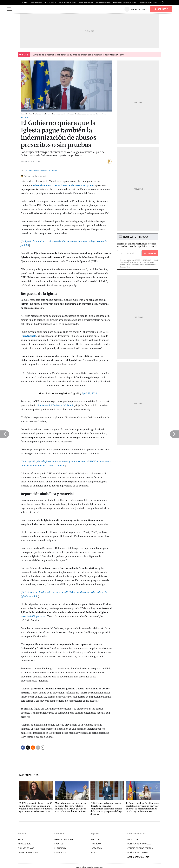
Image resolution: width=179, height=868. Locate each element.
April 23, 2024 (89, 393)
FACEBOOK (96, 844)
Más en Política (29, 775)
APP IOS (22, 839)
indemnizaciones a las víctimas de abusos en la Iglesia (63, 185)
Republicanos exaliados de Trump (125, 3)
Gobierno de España (49, 170)
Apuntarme (150, 253)
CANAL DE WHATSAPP (28, 853)
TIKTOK (94, 853)
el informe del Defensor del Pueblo (56, 405)
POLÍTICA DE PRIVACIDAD (139, 844)
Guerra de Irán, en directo (68, 3)
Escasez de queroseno (103, 3)
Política (24, 118)
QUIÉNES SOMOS (26, 848)
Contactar (59, 834)
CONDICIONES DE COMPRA (140, 848)
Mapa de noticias (50, 3)
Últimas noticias (36, 3)
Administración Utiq (138, 857)
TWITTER (95, 839)
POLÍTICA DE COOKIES (138, 853)
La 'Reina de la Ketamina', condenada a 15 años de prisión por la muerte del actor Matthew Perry (78, 55)
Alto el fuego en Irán (86, 3)
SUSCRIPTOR (60, 853)
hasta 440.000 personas (33, 616)
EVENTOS (59, 844)
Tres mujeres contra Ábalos (148, 3)
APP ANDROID (25, 844)
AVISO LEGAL (133, 839)
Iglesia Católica (32, 170)
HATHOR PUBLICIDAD (64, 839)
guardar (109, 161)
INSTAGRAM (97, 848)
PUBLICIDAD (60, 848)
